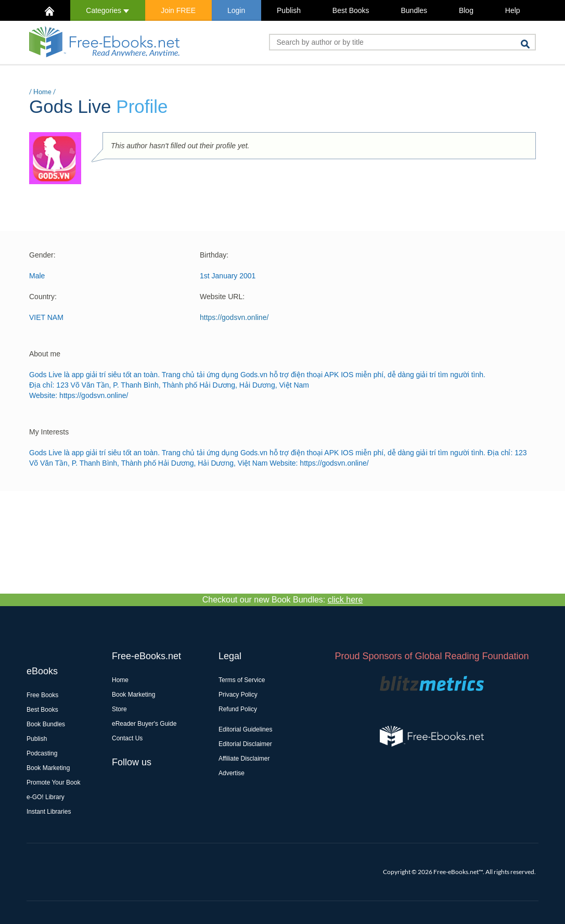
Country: (43, 297)
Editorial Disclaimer (245, 744)
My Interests (49, 432)
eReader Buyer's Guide (144, 724)
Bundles (414, 10)
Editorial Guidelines (245, 729)
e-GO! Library (46, 797)
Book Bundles (46, 724)
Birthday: (214, 255)
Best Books (351, 10)
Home (42, 92)
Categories (107, 10)
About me (45, 354)
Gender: (42, 255)
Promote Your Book (53, 782)
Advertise (232, 773)
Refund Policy (238, 709)
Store (119, 709)
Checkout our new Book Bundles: (283, 600)
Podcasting (42, 753)
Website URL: (222, 297)
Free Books (42, 695)
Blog (466, 10)
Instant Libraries (49, 812)
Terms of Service (242, 680)
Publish (289, 10)
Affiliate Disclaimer (244, 759)
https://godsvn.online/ (234, 317)
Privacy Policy (238, 695)
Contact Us (127, 738)
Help (513, 10)
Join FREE (178, 10)
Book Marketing (48, 768)
